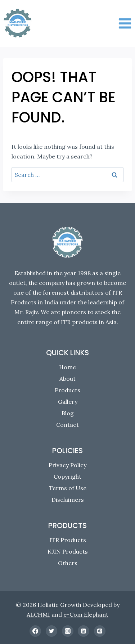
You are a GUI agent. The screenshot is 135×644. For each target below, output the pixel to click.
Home (67, 367)
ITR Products (68, 540)
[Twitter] (51, 631)
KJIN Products (68, 551)
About (67, 379)
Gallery (68, 402)
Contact (67, 425)
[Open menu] (125, 23)
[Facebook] (35, 631)
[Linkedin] (84, 631)
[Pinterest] (100, 631)
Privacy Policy (67, 465)
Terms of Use (68, 488)
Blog (68, 413)
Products (67, 390)
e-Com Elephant (86, 614)
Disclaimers (68, 500)
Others (68, 563)
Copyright (67, 477)
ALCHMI (38, 614)
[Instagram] (68, 631)
